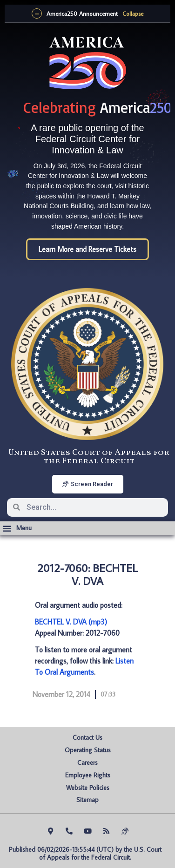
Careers (87, 763)
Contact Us (87, 737)
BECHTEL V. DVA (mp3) (71, 622)
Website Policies (88, 788)
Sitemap (87, 800)
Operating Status (88, 750)
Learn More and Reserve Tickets (87, 249)
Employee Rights (88, 775)
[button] (17, 528)
